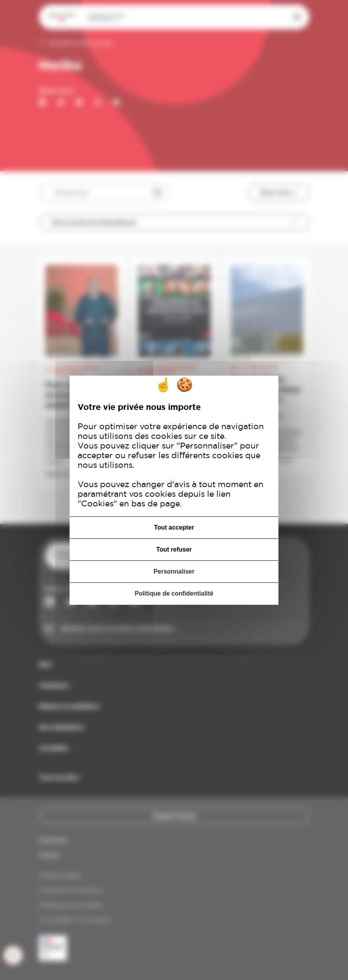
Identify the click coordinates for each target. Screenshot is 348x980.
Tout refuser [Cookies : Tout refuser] (174, 549)
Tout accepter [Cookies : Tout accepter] (174, 527)
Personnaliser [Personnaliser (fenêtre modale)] (174, 571)
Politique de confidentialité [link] (174, 593)
